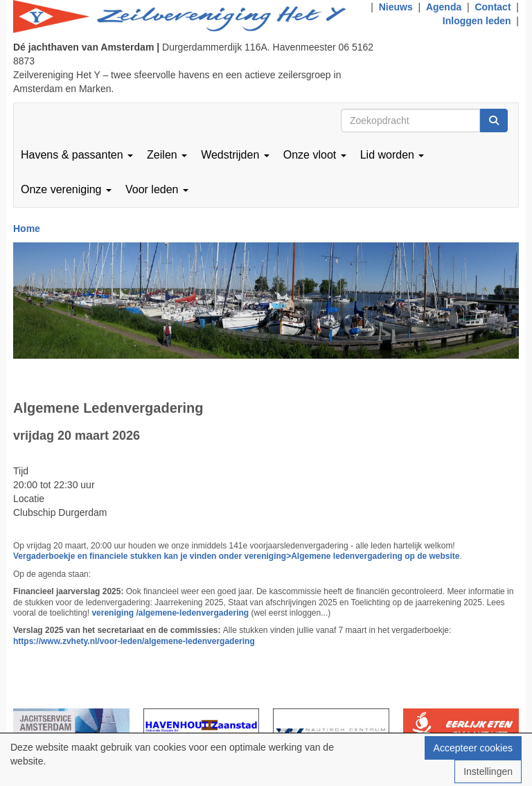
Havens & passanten (77, 155)
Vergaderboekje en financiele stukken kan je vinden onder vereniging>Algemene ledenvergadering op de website (237, 556)
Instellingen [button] (488, 771)
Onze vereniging (66, 189)
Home (27, 229)
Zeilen (167, 155)
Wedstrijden (235, 155)
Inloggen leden (477, 21)
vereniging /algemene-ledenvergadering (171, 613)
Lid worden (392, 155)
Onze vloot (315, 155)
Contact (493, 7)
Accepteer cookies (473, 748)
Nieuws (396, 7)
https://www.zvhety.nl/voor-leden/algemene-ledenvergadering (134, 641)
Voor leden (157, 189)
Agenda (444, 7)
